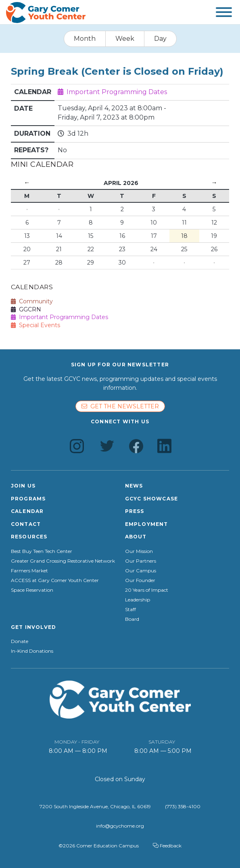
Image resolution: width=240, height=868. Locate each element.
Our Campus (141, 571)
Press (135, 511)
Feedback (167, 846)
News (134, 486)
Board (132, 619)
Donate (20, 641)
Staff (130, 609)
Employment (147, 524)
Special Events (35, 325)
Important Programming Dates (117, 92)
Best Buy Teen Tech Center (42, 551)
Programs (28, 499)
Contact (26, 524)
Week (125, 39)
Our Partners (141, 561)
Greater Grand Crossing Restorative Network (63, 561)
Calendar (27, 511)
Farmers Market (29, 571)
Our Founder (140, 580)
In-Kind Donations (32, 651)
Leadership (138, 600)
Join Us (23, 486)
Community (32, 301)
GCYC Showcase (152, 499)
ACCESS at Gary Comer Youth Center (55, 580)
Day (160, 39)
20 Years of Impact (147, 590)
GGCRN (26, 309)
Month (85, 39)
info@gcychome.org (120, 826)
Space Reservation (32, 590)
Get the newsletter (120, 406)
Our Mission (139, 551)
